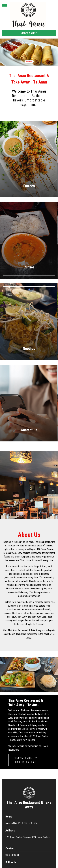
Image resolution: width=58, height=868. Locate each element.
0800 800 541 (12, 855)
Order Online (29, 33)
